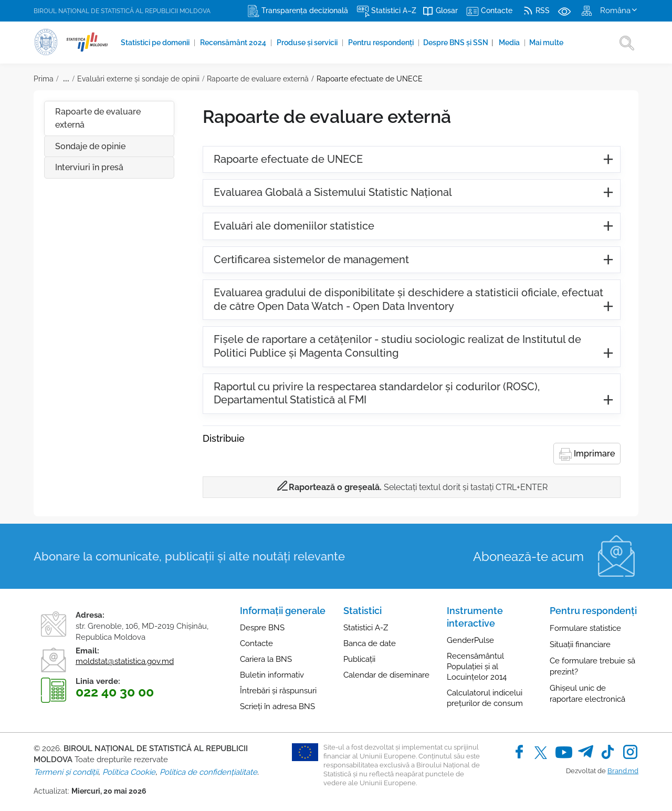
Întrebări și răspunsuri (278, 691)
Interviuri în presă (89, 167)
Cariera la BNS (266, 659)
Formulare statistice (585, 628)
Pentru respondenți (382, 43)
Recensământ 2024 (234, 43)
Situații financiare (580, 644)
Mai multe (546, 43)
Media (510, 43)
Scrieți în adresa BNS (277, 706)
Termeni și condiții (66, 772)
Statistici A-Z (366, 628)
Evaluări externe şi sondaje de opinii (138, 79)
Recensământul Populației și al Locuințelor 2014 (477, 667)
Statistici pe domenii (156, 43)
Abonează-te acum (528, 557)
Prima (44, 79)
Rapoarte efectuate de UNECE (370, 79)
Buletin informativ (272, 675)
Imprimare (587, 454)
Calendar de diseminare (386, 675)
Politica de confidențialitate (208, 772)
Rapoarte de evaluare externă (258, 79)
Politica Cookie (129, 772)
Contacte (256, 643)
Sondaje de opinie (90, 146)
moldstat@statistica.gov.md (125, 661)
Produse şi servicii (308, 43)
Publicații (359, 659)
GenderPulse (470, 640)
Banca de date (370, 643)
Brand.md (623, 771)
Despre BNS (262, 628)
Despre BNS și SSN (458, 43)
